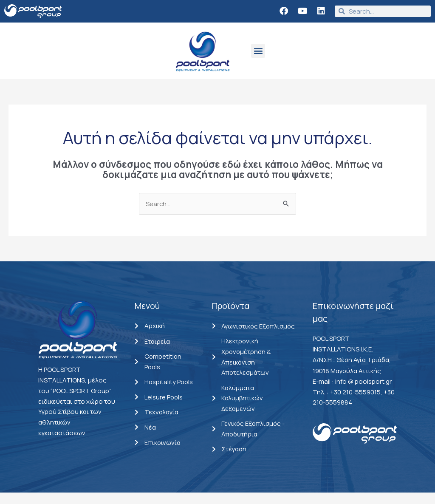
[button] (258, 51)
